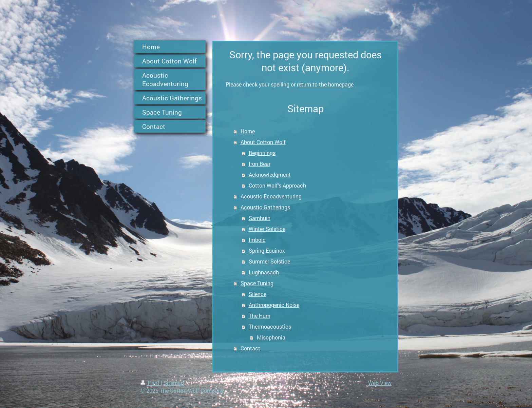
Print (151, 383)
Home (248, 131)
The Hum (260, 316)
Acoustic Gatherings (265, 207)
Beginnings (262, 153)
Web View (380, 383)
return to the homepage (325, 84)
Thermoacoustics (270, 326)
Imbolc (257, 240)
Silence (258, 294)
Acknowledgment (270, 174)
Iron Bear (260, 164)
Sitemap (174, 383)
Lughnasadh (264, 272)
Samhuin (260, 218)
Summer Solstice (269, 261)
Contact (250, 348)
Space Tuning (257, 283)
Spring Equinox (267, 250)
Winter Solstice (267, 229)
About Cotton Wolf (263, 142)
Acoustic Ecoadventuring (271, 196)
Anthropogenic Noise (274, 305)
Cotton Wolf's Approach (277, 185)
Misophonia (271, 337)
